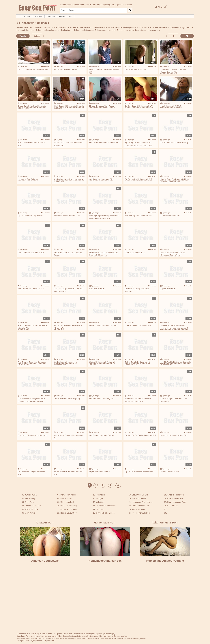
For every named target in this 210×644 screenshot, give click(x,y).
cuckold (60, 69)
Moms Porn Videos (68, 495)
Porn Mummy (66, 498)
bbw (19, 143)
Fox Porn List (173, 506)
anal (162, 69)
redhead (57, 145)
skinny (186, 143)
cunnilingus (107, 216)
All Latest (27, 16)
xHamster (45, 66)
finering (163, 179)
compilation (58, 252)
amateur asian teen (67, 27)
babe (59, 289)
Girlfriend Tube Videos (105, 513)
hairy (105, 69)
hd (64, 69)
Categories (51, 16)
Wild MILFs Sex (31, 509)
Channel (161, 7)
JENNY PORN (31, 495)
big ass (127, 143)
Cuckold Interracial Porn (106, 506)
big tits (21, 69)
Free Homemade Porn (141, 513)
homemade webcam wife (46, 27)
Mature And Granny (69, 509)
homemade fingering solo (127, 27)
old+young (106, 399)
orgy (29, 179)
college (138, 289)
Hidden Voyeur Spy (68, 513)
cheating (63, 179)
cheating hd (67, 30)
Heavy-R (100, 498)
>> (118, 485)
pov (55, 438)
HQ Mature (101, 495)
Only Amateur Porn (33, 506)
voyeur (181, 435)
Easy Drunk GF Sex (140, 495)
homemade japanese (84, 30)
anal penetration (85, 27)
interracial (112, 143)
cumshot (174, 69)
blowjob (92, 69)
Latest (37, 36)
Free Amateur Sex (37, 8)
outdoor (146, 145)
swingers (34, 179)
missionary (40, 69)
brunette (105, 252)
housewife (80, 106)
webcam (112, 106)
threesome (41, 143)
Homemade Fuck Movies (142, 502)
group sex (171, 179)
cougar (61, 106)
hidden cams (182, 399)
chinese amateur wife (104, 27)
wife (46, 69)
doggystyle (164, 328)
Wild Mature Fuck (139, 498)
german (145, 143)
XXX (71, 16)
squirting (170, 72)
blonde (127, 69)
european (21, 401)
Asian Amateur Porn (176, 498)
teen (106, 106)
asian (24, 435)
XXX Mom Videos (139, 509)
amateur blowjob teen (180, 27)
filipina (29, 435)
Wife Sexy (100, 502)
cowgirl (182, 325)
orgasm (163, 72)
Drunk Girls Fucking (69, 506)
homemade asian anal (105, 30)
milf (34, 69)
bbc (55, 69)
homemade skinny (125, 30)
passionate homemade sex (147, 30)
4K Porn (62, 16)
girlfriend (128, 252)
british (56, 106)
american (57, 143)
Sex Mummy (30, 498)
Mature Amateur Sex (140, 506)
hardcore (33, 106)
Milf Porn (100, 509)
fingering (99, 69)
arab (130, 216)
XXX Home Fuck (67, 502)
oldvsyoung (75, 399)
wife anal (164, 27)
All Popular (38, 16)
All (187, 36)
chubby (175, 252)
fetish (114, 216)
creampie (97, 179)
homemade (28, 69)
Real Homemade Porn (177, 502)
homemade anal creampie (48, 30)
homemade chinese (149, 27)
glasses (68, 143)
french (28, 401)
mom (59, 328)
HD (173, 36)
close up (61, 435)
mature (20, 109)
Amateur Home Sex (175, 495)
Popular (23, 36)
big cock (128, 106)
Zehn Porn (29, 502)
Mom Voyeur (30, 513)
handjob (134, 179)
